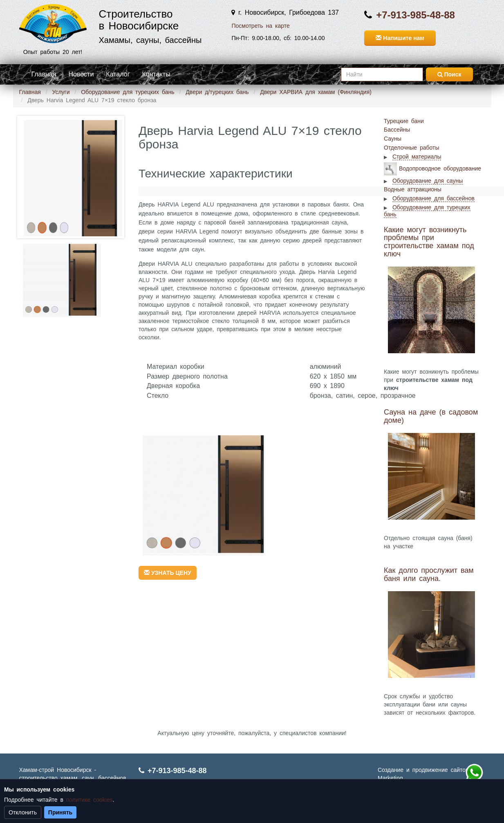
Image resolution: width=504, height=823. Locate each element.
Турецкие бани (404, 121)
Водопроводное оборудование (440, 168)
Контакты (156, 74)
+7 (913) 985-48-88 (474, 773)
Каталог (118, 74)
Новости (81, 74)
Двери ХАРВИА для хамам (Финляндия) (316, 92)
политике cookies (90, 800)
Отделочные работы (411, 148)
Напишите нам (400, 38)
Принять (60, 812)
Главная (44, 74)
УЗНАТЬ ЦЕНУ (168, 573)
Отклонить (23, 812)
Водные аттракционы (413, 189)
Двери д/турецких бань (217, 92)
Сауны (393, 139)
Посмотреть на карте (260, 26)
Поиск (449, 74)
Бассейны (397, 130)
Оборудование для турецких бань (128, 92)
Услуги (61, 92)
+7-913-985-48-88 (416, 15)
